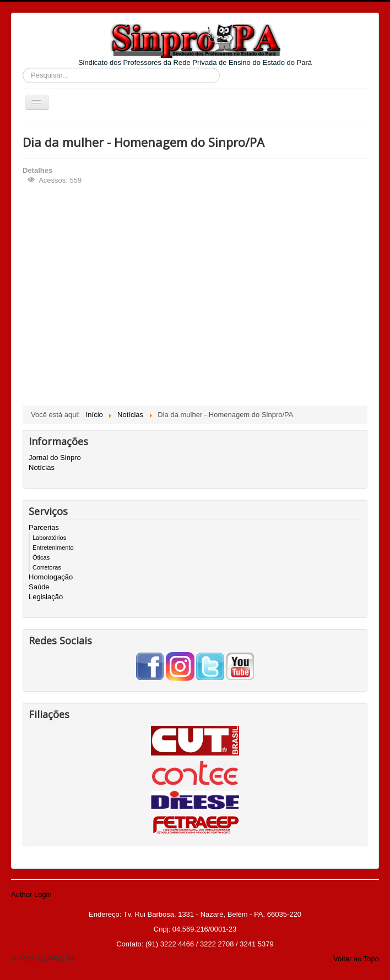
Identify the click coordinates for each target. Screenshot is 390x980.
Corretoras (47, 567)
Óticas (41, 557)
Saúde (39, 587)
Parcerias (44, 527)
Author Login (31, 894)
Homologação (51, 577)
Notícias (42, 467)
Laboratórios (49, 538)
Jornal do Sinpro (55, 458)
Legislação (46, 597)
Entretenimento (53, 548)
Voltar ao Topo (356, 959)
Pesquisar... (23, 68)
